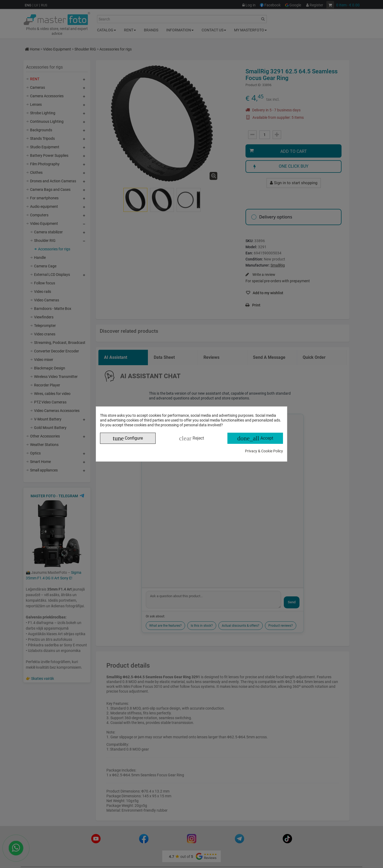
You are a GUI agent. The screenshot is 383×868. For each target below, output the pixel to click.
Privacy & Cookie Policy (264, 451)
